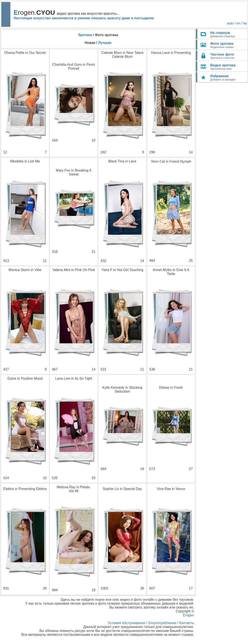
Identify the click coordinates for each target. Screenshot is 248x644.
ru (245, 23)
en (239, 23)
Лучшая (105, 43)
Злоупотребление (162, 623)
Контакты (187, 623)
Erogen (188, 615)
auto (230, 23)
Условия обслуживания (126, 623)
